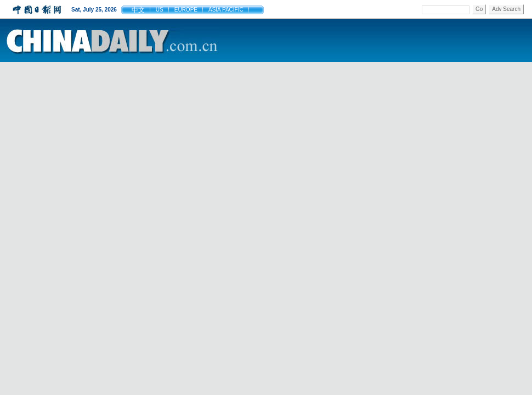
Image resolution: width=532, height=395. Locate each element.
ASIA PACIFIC (226, 10)
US (160, 10)
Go (479, 9)
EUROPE (186, 10)
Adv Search (506, 9)
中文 (138, 10)
